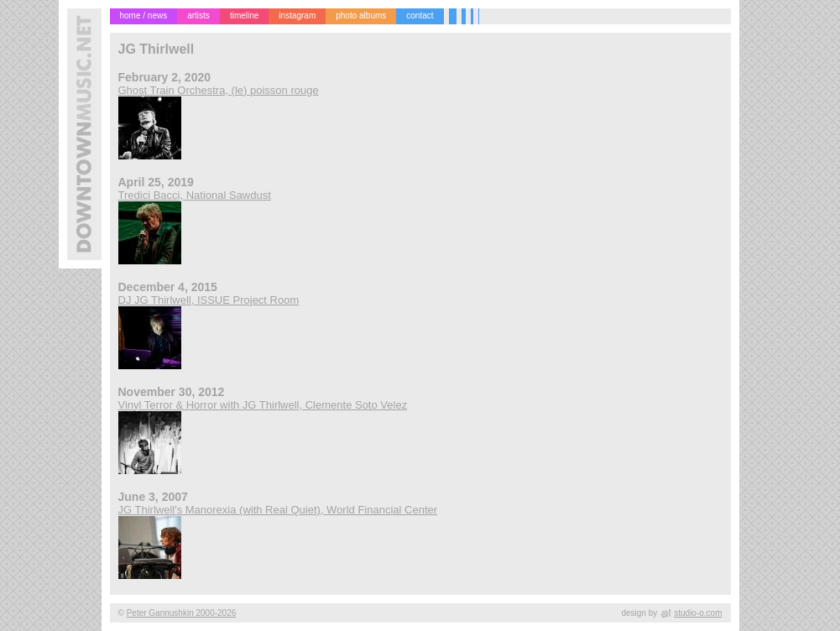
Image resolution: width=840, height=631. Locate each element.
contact (420, 16)
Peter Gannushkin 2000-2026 (182, 613)
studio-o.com (698, 613)
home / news (144, 16)
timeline (244, 16)
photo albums (361, 16)
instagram (297, 16)
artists (198, 16)
